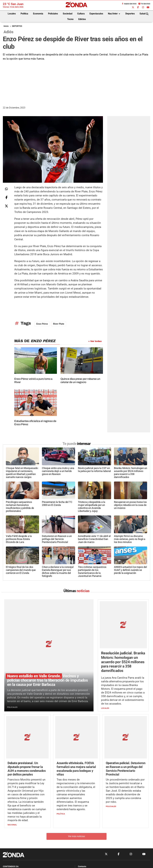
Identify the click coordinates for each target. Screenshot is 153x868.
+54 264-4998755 (96, 831)
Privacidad (84, 837)
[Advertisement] (76, 82)
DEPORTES (17, 26)
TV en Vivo (144, 4)
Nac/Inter (115, 14)
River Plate (59, 324)
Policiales (53, 14)
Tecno (70, 19)
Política (24, 14)
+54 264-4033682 (94, 829)
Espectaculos (96, 14)
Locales (12, 14)
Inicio (6, 26)
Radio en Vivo (129, 4)
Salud (142, 14)
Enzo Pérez (42, 324)
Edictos (82, 19)
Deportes (130, 14)
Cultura (81, 14)
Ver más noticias (76, 796)
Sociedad (68, 14)
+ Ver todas (95, 341)
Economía (38, 14)
